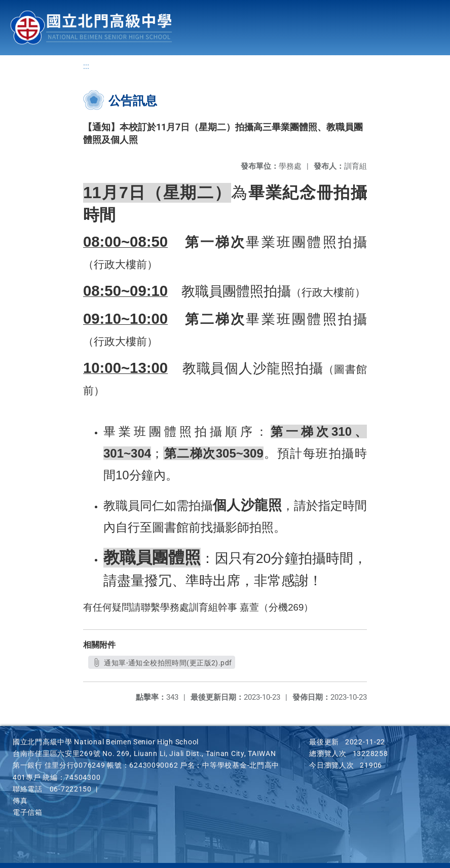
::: (86, 66)
